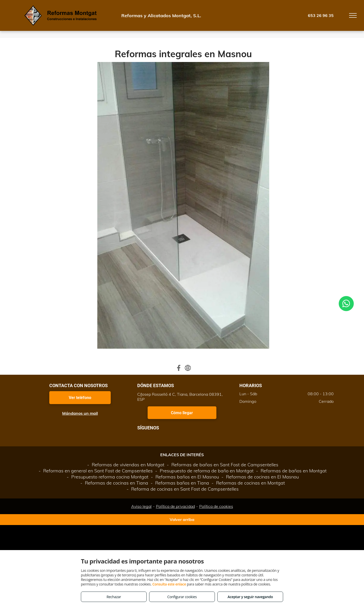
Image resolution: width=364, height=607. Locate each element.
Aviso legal (141, 506)
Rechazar (114, 597)
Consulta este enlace (169, 584)
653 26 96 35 (321, 15)
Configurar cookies (182, 597)
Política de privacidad (175, 506)
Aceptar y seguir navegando (250, 597)
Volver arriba (182, 519)
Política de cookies (216, 506)
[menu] (353, 15)
